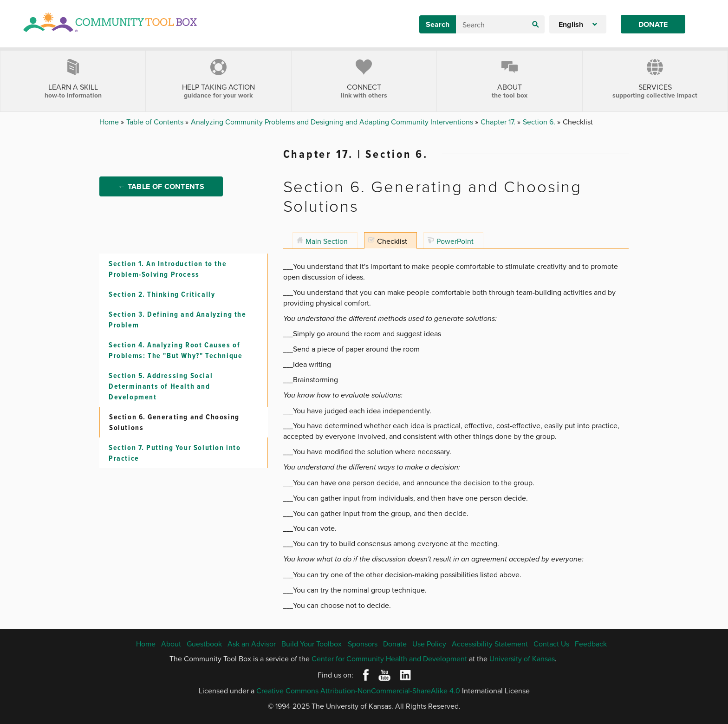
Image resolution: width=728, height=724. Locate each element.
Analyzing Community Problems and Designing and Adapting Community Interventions (333, 122)
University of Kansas (522, 659)
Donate (653, 24)
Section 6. (540, 122)
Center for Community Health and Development (389, 659)
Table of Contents (156, 122)
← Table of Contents (161, 186)
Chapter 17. (499, 122)
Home (110, 122)
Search (438, 24)
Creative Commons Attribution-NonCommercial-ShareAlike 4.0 (358, 691)
